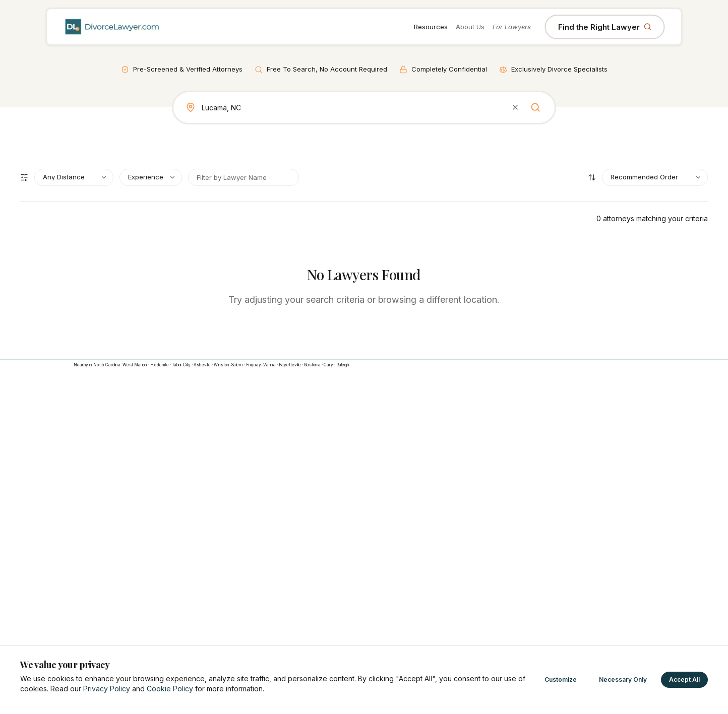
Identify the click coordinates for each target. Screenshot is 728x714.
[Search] (535, 107)
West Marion (135, 365)
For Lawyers (512, 27)
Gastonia (312, 365)
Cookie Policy (170, 689)
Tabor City (181, 365)
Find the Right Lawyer (605, 27)
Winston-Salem (228, 365)
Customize (561, 679)
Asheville (202, 365)
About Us (470, 27)
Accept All (684, 679)
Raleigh (343, 365)
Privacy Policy (107, 689)
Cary (328, 365)
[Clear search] (515, 107)
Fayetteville (290, 365)
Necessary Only (623, 679)
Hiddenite (160, 365)
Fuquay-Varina (261, 365)
